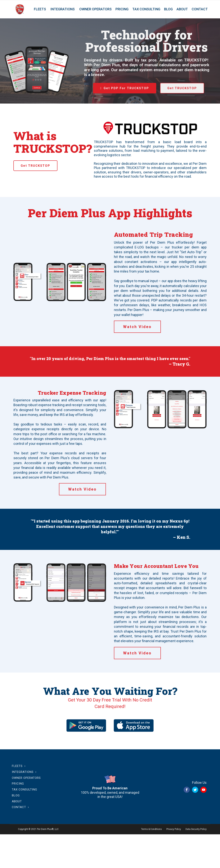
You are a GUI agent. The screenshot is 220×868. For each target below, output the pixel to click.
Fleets (40, 9)
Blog (168, 9)
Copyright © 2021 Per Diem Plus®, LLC (38, 829)
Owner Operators (95, 9)
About (182, 9)
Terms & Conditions (151, 829)
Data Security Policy (196, 829)
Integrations (63, 9)
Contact (200, 9)
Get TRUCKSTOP (182, 88)
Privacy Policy (174, 829)
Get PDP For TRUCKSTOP (126, 88)
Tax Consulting (146, 9)
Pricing (122, 9)
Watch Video (137, 327)
